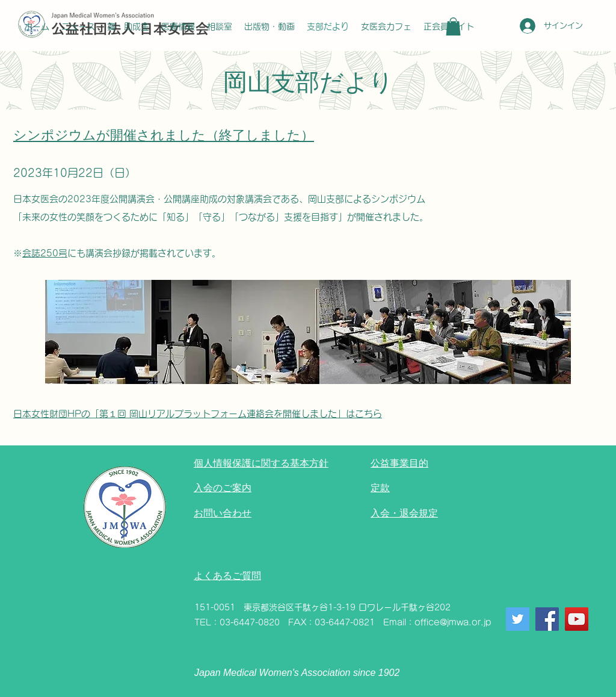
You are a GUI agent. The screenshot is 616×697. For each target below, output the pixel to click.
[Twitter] (518, 619)
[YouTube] (577, 619)
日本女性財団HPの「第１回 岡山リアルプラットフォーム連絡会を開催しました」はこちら (198, 414)
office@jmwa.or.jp (453, 622)
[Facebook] (547, 619)
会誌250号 (45, 253)
